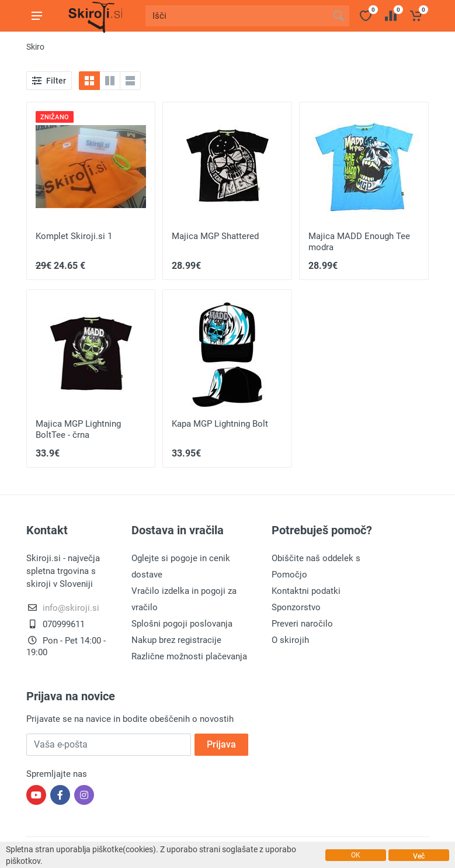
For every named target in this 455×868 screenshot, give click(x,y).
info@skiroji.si (71, 608)
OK (356, 855)
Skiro (35, 47)
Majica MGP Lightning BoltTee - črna (78, 429)
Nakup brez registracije (176, 640)
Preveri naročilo (302, 624)
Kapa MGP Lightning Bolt (220, 424)
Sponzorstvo (296, 607)
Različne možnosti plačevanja (189, 656)
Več (419, 856)
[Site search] (237, 16)
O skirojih (290, 640)
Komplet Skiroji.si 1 (74, 236)
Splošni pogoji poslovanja (182, 624)
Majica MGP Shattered (215, 236)
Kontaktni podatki (306, 591)
